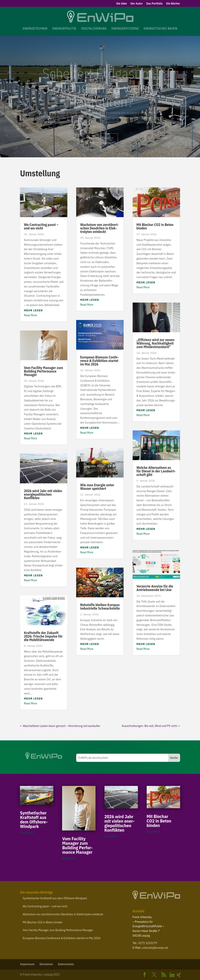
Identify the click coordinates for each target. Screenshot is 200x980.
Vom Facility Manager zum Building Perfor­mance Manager (43, 371)
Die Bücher (173, 4)
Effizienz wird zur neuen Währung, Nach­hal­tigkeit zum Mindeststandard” (155, 343)
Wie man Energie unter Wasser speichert (97, 487)
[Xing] (179, 975)
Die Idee (122, 4)
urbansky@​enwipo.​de (155, 948)
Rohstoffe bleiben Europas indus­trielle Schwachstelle (100, 607)
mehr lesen (33, 310)
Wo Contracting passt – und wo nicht (41, 226)
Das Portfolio (154, 4)
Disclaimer (46, 964)
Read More (30, 315)
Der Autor (137, 4)
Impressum (27, 964)
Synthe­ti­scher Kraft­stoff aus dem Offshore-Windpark (34, 819)
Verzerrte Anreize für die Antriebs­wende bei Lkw (155, 588)
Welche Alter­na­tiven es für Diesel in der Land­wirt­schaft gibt (156, 471)
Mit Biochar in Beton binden (155, 226)
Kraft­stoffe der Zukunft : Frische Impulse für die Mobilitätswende (43, 636)
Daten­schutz (66, 964)
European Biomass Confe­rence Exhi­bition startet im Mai (99, 361)
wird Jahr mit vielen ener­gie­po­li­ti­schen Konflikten (43, 494)
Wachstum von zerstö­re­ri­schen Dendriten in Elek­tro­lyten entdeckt (99, 228)
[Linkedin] (172, 975)
